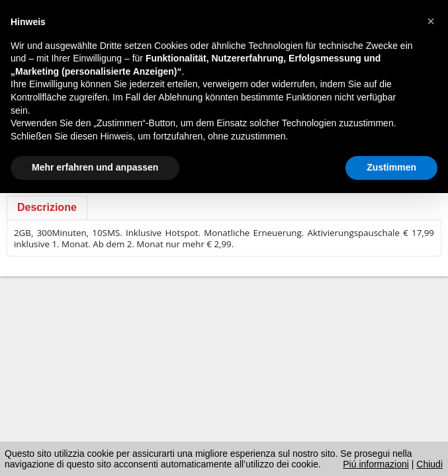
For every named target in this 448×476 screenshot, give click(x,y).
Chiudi (429, 464)
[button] (431, 21)
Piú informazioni (376, 464)
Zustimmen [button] (391, 167)
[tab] (47, 208)
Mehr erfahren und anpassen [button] (95, 167)
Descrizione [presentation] (47, 207)
